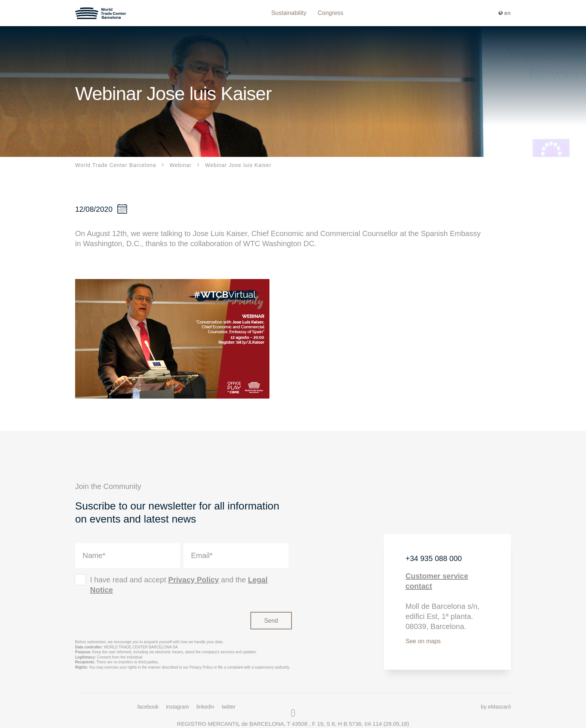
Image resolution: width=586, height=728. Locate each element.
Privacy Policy (194, 580)
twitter (229, 707)
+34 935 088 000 (434, 558)
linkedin (205, 707)
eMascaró (499, 707)
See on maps (423, 641)
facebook (148, 707)
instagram (177, 707)
